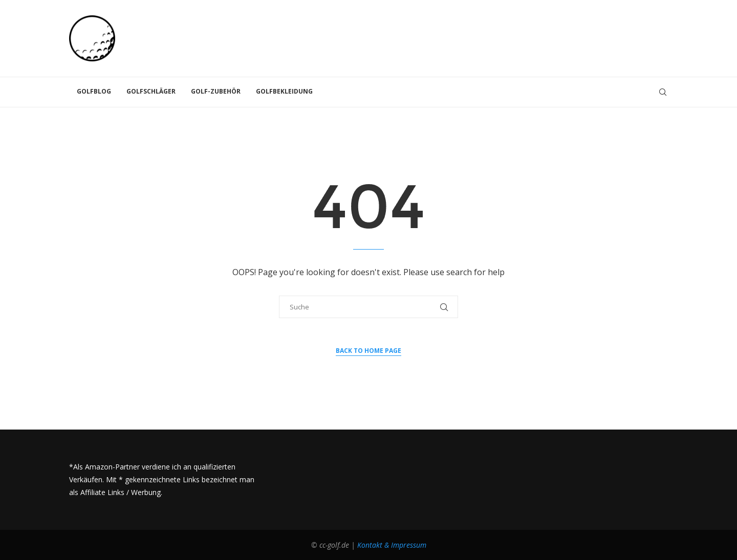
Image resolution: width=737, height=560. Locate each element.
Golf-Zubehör (216, 91)
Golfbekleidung (284, 91)
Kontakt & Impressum (392, 545)
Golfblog (94, 91)
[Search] (663, 92)
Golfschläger (151, 91)
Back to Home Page (368, 351)
